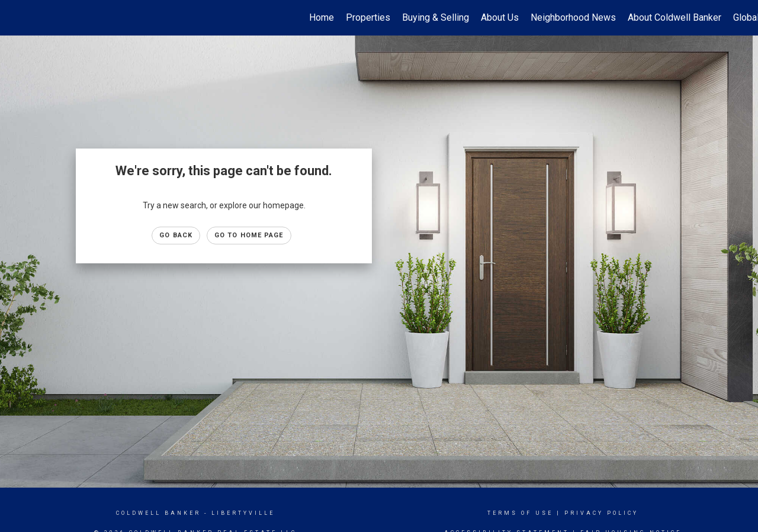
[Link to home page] (15, 18)
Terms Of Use (520, 513)
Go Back (176, 235)
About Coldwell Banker (675, 17)
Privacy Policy (601, 513)
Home (322, 17)
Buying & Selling (436, 17)
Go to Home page (249, 235)
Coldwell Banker (158, 513)
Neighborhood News (573, 17)
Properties (368, 17)
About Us (500, 17)
